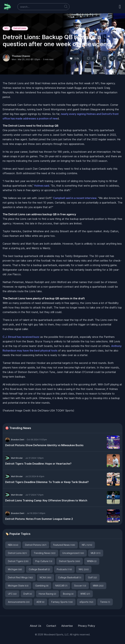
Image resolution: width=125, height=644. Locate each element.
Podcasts (64, 569)
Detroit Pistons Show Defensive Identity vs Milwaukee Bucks (44, 445)
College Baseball (39, 569)
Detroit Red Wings (20, 577)
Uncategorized (73, 553)
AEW (40, 602)
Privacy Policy (87, 626)
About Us (36, 626)
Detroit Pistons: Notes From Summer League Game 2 (39, 519)
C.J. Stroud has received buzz (21, 337)
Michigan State (18, 586)
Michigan (15, 569)
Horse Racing (47, 594)
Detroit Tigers (18, 561)
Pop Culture (44, 561)
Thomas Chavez (21, 56)
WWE (85, 594)
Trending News (45, 553)
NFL (6, 28)
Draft (28, 594)
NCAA (45, 577)
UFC (12, 594)
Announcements (19, 602)
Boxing (68, 594)
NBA (13, 545)
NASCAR (61, 586)
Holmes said (42, 186)
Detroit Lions (20, 28)
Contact (51, 626)
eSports (86, 602)
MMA (98, 586)
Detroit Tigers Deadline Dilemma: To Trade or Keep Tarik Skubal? (47, 482)
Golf (92, 577)
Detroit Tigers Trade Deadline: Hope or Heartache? (38, 464)
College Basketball (70, 577)
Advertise (67, 626)
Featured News (64, 545)
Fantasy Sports (62, 602)
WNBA (92, 561)
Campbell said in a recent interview (75, 198)
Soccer (80, 586)
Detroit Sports (70, 561)
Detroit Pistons (36, 545)
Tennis (105, 602)
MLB (96, 553)
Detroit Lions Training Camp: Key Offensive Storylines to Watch (46, 500)
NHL (84, 569)
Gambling (42, 586)
